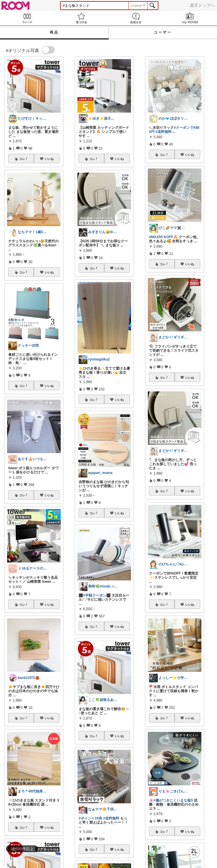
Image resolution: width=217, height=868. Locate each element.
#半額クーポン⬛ (97, 595)
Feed (27, 18)
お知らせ (136, 18)
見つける (81, 18)
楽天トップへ (202, 5)
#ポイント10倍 (90, 818)
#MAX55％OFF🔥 (163, 237)
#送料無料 (111, 818)
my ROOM (190, 18)
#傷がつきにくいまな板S (173, 800)
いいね (49, 159)
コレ (24, 159)
